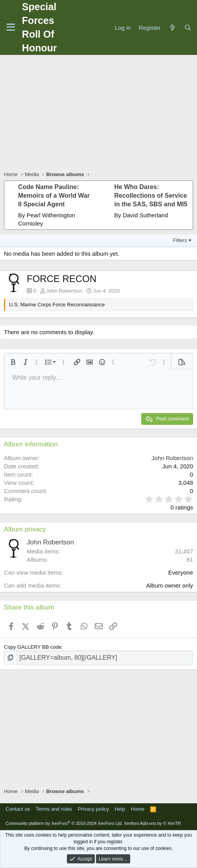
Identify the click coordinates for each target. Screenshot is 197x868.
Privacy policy (93, 809)
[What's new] (172, 28)
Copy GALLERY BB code (33, 647)
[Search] (188, 28)
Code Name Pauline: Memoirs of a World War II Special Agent (54, 196)
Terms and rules (54, 809)
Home (138, 809)
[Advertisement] (100, 114)
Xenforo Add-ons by (152, 823)
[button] (13, 362)
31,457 (184, 551)
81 (190, 560)
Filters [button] (180, 240)
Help (120, 809)
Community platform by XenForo (64, 823)
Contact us (18, 809)
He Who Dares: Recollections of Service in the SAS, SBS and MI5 (151, 196)
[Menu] (11, 27)
